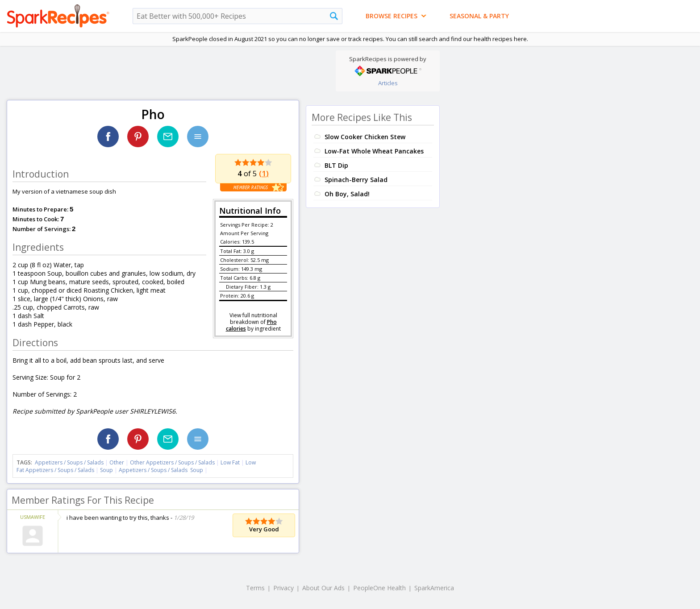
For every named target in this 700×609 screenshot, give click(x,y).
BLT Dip (336, 165)
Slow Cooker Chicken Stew (365, 137)
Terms (255, 588)
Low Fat (230, 462)
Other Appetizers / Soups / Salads (173, 462)
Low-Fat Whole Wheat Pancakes (374, 151)
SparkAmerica (434, 588)
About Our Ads (323, 588)
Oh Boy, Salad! (347, 194)
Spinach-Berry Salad (356, 180)
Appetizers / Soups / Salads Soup (161, 470)
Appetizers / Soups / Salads (70, 462)
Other (117, 462)
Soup (106, 470)
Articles (388, 83)
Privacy (283, 588)
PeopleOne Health (379, 588)
